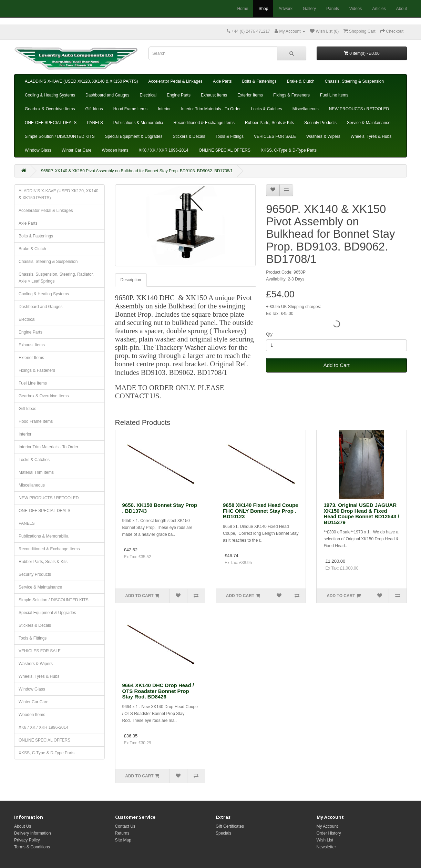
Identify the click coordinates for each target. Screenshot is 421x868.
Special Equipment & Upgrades (134, 136)
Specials (223, 833)
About (402, 9)
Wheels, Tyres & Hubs (371, 136)
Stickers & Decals (189, 136)
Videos (356, 9)
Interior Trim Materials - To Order (211, 109)
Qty (269, 334)
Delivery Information (33, 833)
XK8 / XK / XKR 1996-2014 (164, 150)
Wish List (325, 840)
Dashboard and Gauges (107, 95)
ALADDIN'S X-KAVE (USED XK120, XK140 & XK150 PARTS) (81, 81)
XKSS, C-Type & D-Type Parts (289, 150)
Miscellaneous (306, 109)
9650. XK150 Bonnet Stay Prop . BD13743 (160, 508)
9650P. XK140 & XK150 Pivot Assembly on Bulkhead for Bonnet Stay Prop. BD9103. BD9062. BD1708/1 (137, 171)
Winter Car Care (77, 150)
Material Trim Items (36, 472)
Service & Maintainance (369, 123)
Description (131, 280)
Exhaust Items (214, 95)
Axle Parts (222, 81)
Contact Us (125, 826)
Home (243, 9)
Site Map (123, 840)
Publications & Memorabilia (138, 123)
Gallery (309, 9)
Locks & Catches (267, 109)
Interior (164, 109)
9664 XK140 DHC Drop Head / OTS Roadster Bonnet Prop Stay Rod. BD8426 (158, 691)
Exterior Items (250, 95)
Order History (329, 833)
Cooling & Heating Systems (50, 95)
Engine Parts (179, 95)
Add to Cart (337, 365)
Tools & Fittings (230, 136)
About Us (23, 826)
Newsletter (326, 847)
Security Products (320, 123)
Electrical (148, 95)
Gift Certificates (230, 826)
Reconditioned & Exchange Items (204, 123)
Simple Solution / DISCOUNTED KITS (60, 136)
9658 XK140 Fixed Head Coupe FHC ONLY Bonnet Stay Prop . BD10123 (260, 511)
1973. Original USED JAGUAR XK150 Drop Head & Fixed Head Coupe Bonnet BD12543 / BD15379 (361, 514)
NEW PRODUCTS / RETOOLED (359, 109)
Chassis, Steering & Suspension (354, 81)
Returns (122, 833)
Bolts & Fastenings (259, 81)
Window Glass (38, 150)
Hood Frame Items (130, 109)
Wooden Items (115, 150)
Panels (333, 9)
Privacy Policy (27, 840)
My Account (327, 826)
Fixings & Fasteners (291, 95)
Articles (379, 9)
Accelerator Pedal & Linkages (175, 81)
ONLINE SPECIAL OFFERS (225, 150)
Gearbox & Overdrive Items (50, 109)
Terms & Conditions (32, 847)
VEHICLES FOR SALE (275, 136)
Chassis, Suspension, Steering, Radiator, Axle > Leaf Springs (56, 278)
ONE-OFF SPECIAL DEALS (51, 123)
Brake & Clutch (301, 81)
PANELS (95, 123)
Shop (263, 9)
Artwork (285, 9)
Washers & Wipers (323, 136)
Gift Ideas (94, 109)
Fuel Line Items (334, 95)
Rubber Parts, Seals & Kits (269, 123)
